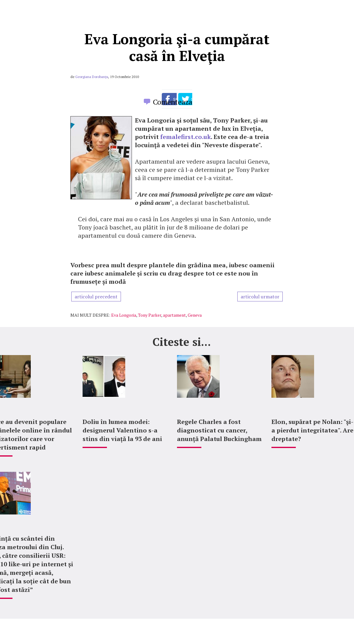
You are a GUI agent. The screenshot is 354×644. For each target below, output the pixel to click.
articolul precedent (96, 297)
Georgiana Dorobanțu (92, 77)
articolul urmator (260, 297)
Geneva (195, 315)
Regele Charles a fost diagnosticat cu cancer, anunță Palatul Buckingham (219, 430)
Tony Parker (150, 315)
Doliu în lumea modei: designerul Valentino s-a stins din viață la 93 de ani (122, 430)
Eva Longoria (124, 315)
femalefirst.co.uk (186, 137)
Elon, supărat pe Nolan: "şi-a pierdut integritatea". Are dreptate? (312, 430)
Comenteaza (173, 102)
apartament (174, 315)
